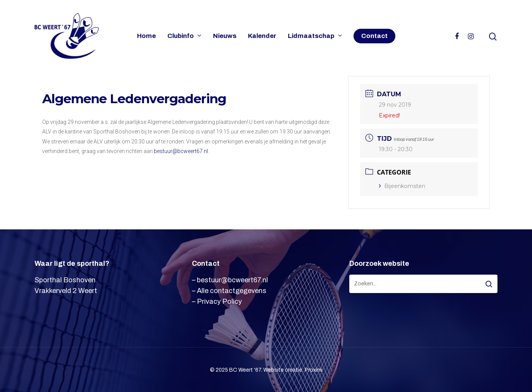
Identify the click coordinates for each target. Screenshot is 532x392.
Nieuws (225, 36)
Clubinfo (184, 36)
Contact (374, 36)
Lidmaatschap (315, 36)
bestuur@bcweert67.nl (181, 151)
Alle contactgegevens (232, 291)
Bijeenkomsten (402, 186)
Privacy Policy (219, 301)
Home (146, 36)
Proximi (314, 370)
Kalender (262, 36)
